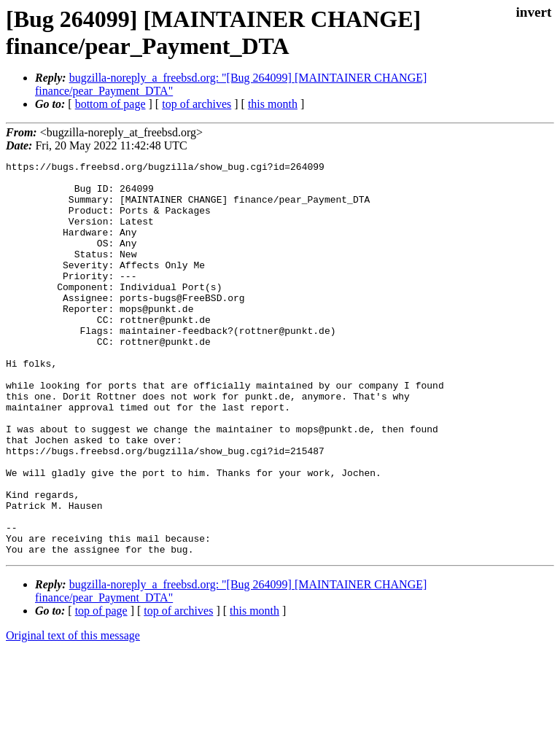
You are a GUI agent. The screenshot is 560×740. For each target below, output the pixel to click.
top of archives (197, 104)
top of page (101, 689)
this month (273, 104)
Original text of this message (73, 714)
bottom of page (110, 104)
